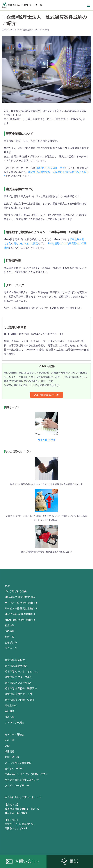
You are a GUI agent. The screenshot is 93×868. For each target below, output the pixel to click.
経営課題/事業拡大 (15, 660)
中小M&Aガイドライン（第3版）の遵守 (26, 774)
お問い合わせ (12, 757)
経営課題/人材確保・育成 (18, 694)
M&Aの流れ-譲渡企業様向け (20, 614)
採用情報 (10, 751)
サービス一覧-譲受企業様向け (21, 608)
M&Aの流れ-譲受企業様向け (20, 620)
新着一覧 (10, 740)
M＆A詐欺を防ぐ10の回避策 (20, 597)
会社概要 (10, 711)
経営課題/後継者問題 (16, 666)
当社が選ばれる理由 (16, 591)
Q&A (7, 746)
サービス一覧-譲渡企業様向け (21, 603)
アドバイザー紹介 (14, 723)
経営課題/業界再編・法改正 (20, 700)
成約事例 (10, 631)
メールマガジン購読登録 (18, 763)
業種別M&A (11, 706)
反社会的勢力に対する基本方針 (22, 780)
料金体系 (10, 625)
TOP (7, 586)
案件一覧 (10, 637)
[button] (47, 395)
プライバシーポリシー (17, 786)
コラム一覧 (11, 648)
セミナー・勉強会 (14, 734)
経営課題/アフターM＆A (18, 677)
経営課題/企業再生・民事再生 (21, 688)
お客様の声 (11, 643)
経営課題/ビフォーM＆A (18, 683)
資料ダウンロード (14, 769)
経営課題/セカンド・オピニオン (22, 671)
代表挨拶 (10, 717)
